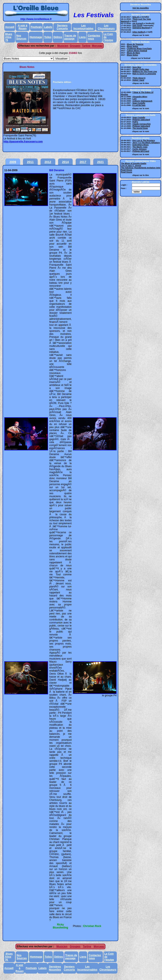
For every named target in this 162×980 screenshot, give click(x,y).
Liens (82, 37)
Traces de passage (70, 37)
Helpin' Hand (138, 80)
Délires (58, 37)
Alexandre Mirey (140, 97)
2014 (65, 162)
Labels (48, 27)
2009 (13, 162)
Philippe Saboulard (141, 120)
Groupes (75, 46)
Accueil (10, 27)
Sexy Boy (137, 67)
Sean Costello (139, 103)
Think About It (139, 78)
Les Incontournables (83, 27)
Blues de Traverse (135, 44)
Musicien (63, 46)
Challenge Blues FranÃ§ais (139, 49)
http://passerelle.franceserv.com (23, 142)
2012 (48, 162)
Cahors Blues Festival (137, 51)
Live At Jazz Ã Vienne (131, 166)
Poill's (135, 122)
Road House (127, 170)
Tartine (86, 46)
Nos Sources (21, 37)
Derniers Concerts (62, 27)
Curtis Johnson (139, 149)
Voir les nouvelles (141, 8)
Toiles (48, 37)
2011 (30, 162)
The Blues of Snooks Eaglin (134, 163)
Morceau (97, 46)
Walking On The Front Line (145, 72)
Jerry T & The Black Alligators (146, 143)
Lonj (134, 99)
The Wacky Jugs (140, 147)
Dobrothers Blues (141, 145)
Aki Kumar (137, 23)
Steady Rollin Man (141, 69)
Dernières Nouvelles (55, 968)
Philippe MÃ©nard (141, 151)
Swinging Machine (141, 28)
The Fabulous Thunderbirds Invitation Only (141, 168)
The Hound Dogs (140, 128)
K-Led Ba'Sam (139, 105)
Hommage (36, 37)
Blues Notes (132, 46)
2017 (83, 162)
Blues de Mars (133, 53)
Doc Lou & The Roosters (144, 140)
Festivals (36, 27)
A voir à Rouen (23, 27)
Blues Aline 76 (9, 37)
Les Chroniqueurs (106, 27)
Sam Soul (137, 26)
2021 (100, 162)
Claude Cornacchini (142, 124)
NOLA (135, 17)
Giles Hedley (138, 32)
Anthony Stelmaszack (142, 101)
